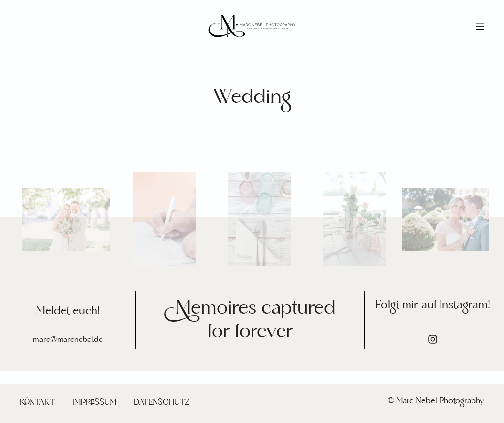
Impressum (94, 402)
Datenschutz (162, 402)
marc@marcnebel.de (68, 340)
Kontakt (37, 402)
